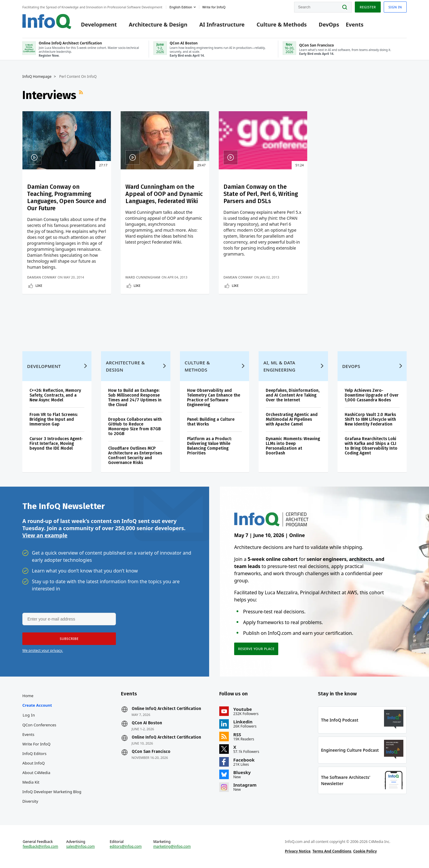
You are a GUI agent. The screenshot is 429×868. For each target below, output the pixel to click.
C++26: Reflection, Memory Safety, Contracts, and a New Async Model (55, 395)
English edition (181, 7)
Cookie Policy (365, 851)
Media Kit (31, 782)
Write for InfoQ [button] (214, 7)
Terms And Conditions (332, 851)
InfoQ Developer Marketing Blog (52, 792)
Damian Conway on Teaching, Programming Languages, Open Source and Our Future (67, 197)
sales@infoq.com (80, 847)
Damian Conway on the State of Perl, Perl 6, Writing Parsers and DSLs (261, 194)
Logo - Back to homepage (47, 21)
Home (28, 696)
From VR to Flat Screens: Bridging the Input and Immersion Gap (54, 419)
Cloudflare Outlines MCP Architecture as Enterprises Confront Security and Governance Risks (135, 455)
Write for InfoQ (36, 744)
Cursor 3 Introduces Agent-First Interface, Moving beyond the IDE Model (56, 444)
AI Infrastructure (222, 24)
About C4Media (36, 773)
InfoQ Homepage (37, 77)
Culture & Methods (282, 24)
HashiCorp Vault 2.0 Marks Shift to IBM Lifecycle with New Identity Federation (370, 419)
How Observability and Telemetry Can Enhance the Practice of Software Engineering (214, 398)
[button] (69, 639)
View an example (45, 535)
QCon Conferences (39, 725)
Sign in (395, 7)
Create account (37, 705)
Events (355, 24)
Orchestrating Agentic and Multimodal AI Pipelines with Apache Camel (292, 419)
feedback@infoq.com (40, 847)
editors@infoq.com (126, 847)
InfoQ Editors (34, 753)
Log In (29, 715)
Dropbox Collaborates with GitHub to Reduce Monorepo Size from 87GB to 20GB (135, 427)
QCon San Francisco (151, 752)
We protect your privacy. (43, 650)
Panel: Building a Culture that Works (211, 422)
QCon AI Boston (147, 723)
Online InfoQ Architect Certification (166, 709)
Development (99, 24)
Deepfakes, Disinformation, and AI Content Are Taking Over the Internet (293, 395)
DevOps (329, 24)
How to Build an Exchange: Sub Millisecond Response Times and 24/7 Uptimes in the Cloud (135, 398)
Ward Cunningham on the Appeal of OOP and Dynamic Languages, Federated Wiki (164, 194)
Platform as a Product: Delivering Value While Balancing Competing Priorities (209, 446)
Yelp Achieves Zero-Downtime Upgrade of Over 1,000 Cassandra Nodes (372, 395)
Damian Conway (42, 277)
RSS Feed (82, 95)
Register (368, 7)
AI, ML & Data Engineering (279, 366)
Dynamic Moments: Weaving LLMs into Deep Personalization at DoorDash (293, 446)
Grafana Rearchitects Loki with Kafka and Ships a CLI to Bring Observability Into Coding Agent (371, 446)
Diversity (30, 801)
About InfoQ (34, 763)
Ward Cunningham (143, 277)
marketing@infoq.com (172, 847)
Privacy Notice (298, 851)
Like (39, 286)
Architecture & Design (158, 24)
